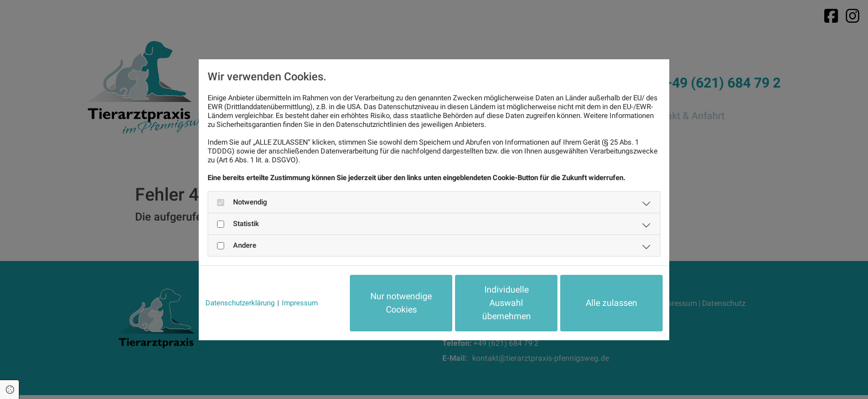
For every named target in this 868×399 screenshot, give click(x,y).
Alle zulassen (611, 303)
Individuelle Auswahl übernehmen (507, 303)
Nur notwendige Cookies (401, 303)
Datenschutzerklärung (240, 303)
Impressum (300, 303)
